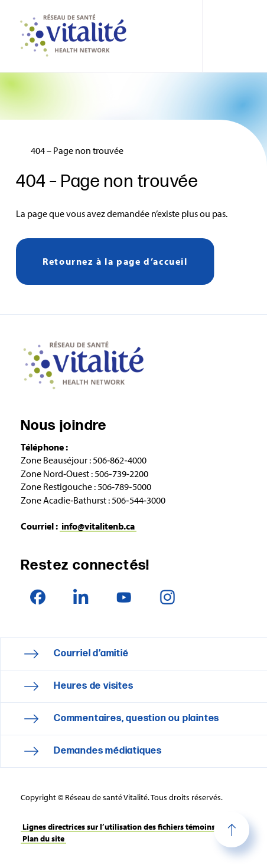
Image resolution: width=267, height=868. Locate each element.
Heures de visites (94, 686)
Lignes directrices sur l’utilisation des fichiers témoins (119, 827)
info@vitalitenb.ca (98, 526)
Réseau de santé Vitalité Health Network (78, 36)
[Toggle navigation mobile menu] (235, 36)
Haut (232, 830)
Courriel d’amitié (91, 654)
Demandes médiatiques (108, 751)
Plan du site (43, 839)
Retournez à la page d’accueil (115, 261)
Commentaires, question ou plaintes (136, 719)
